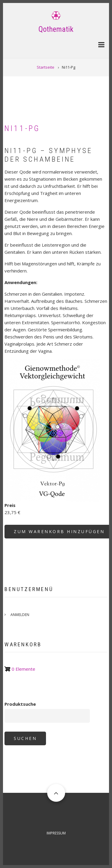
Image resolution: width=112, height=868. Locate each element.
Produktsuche (20, 704)
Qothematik (56, 29)
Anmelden (20, 615)
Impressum (56, 833)
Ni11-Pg (22, 128)
